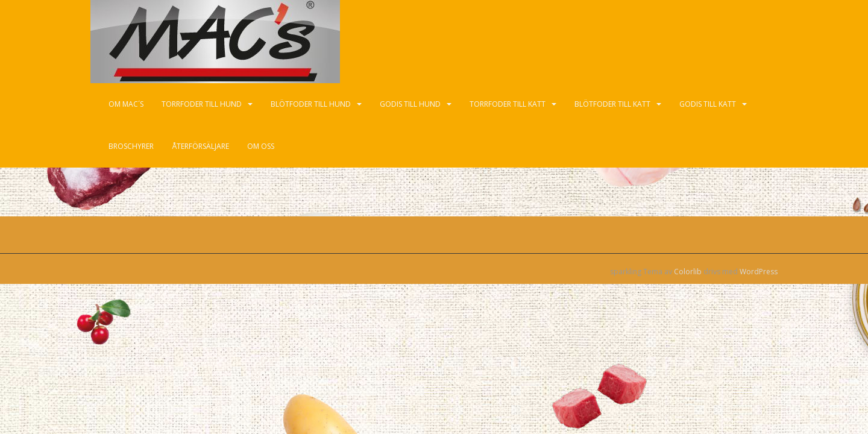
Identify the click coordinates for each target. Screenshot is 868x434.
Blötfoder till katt (612, 104)
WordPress (759, 272)
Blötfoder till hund (311, 104)
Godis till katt (708, 104)
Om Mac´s (126, 104)
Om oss (261, 146)
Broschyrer (131, 146)
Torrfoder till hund (202, 104)
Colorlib (688, 272)
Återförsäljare (200, 146)
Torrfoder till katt (508, 104)
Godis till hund (410, 104)
